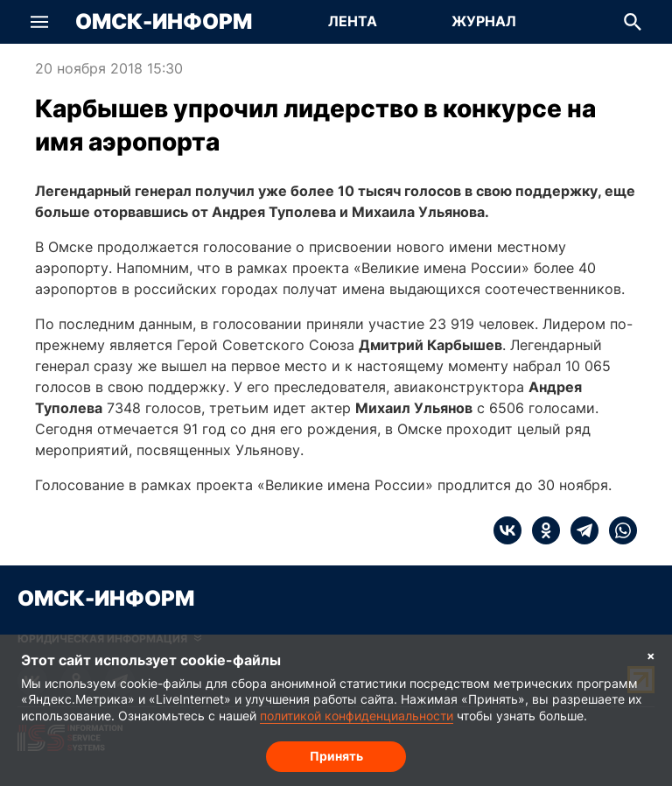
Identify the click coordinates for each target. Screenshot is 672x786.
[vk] (507, 530)
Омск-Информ (164, 22)
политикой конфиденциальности (357, 716)
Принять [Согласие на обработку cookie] (336, 756)
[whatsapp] (618, 530)
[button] (39, 22)
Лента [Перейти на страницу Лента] (353, 21)
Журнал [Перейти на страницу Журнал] (484, 21)
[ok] (541, 530)
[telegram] (579, 530)
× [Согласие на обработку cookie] (651, 655)
